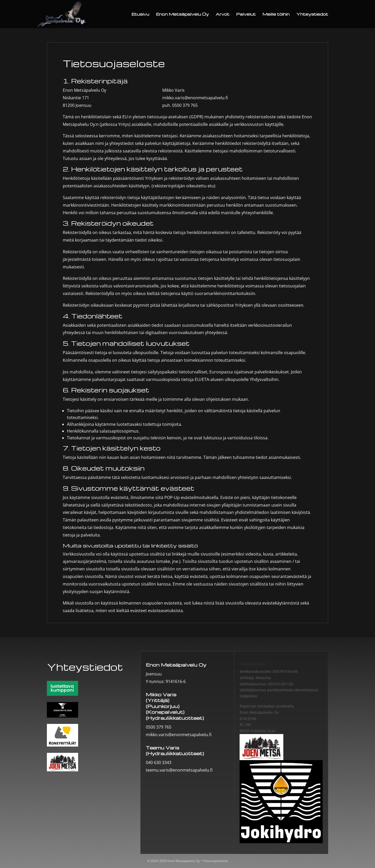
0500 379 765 (185, 105)
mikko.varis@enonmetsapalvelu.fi (195, 98)
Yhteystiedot (312, 14)
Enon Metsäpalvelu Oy (182, 14)
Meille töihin (276, 14)
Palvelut (246, 14)
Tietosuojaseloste (215, 861)
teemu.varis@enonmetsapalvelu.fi (179, 770)
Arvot (223, 14)
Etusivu (140, 14)
